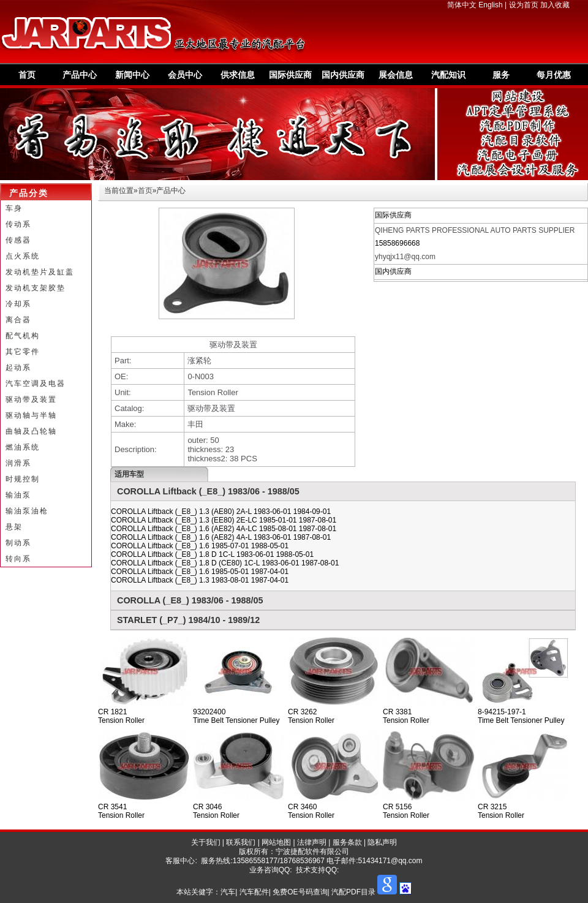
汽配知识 (448, 75)
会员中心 (185, 75)
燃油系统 (23, 447)
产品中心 (80, 75)
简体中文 (462, 5)
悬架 (14, 527)
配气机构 (23, 336)
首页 (27, 75)
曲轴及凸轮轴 (31, 431)
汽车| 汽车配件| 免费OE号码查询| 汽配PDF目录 (298, 892)
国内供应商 (343, 75)
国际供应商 (290, 75)
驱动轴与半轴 (31, 415)
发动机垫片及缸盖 (40, 272)
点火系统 (23, 256)
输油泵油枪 (27, 511)
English (490, 5)
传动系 (18, 224)
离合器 (18, 320)
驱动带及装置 (31, 399)
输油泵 (18, 495)
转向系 (18, 559)
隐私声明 (382, 842)
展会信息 (396, 75)
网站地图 (276, 842)
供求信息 (238, 75)
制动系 (18, 543)
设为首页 (524, 5)
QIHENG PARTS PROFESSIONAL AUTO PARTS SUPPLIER (475, 230)
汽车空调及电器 (36, 383)
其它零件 (23, 352)
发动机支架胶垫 (36, 288)
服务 (501, 75)
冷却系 (18, 304)
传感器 (18, 240)
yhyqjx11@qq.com (405, 257)
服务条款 (347, 842)
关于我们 (206, 842)
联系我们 (241, 842)
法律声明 (312, 842)
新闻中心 (132, 75)
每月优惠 (554, 75)
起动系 (18, 368)
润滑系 (18, 463)
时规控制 (23, 479)
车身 (14, 208)
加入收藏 (555, 5)
